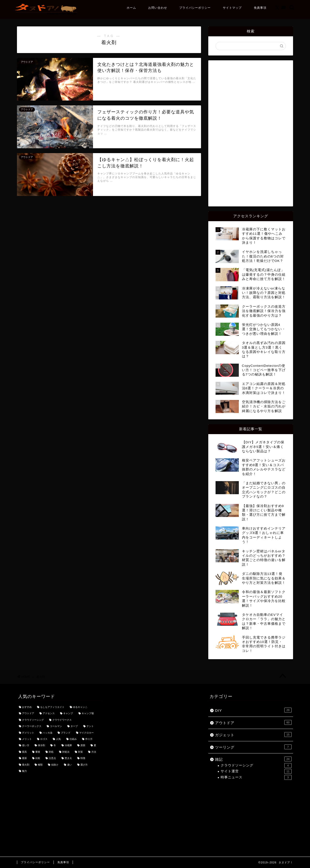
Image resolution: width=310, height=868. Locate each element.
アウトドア (253, 722)
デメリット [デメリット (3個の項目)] (28, 733)
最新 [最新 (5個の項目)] (24, 758)
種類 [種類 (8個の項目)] (40, 765)
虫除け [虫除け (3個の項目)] (55, 765)
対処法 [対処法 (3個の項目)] (66, 752)
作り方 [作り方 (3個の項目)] (89, 739)
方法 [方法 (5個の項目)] (94, 752)
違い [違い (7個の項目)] (70, 765)
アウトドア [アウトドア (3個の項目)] (28, 714)
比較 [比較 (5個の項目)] (38, 758)
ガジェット (253, 735)
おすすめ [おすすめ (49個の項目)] (27, 707)
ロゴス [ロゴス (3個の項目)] (44, 739)
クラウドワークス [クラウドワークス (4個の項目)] (62, 720)
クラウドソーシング (256, 766)
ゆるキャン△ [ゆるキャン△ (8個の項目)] (80, 707)
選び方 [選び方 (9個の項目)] (84, 765)
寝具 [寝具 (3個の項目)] (24, 752)
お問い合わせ (158, 8)
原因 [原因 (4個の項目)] (83, 746)
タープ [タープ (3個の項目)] (74, 726)
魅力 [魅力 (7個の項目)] (24, 771)
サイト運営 (256, 771)
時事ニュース (256, 777)
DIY (253, 710)
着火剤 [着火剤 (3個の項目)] (26, 765)
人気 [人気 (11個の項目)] (58, 739)
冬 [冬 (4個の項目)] (55, 746)
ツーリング (253, 747)
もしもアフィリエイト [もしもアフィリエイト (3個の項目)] (52, 707)
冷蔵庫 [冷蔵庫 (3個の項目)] (68, 746)
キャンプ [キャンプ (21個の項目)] (68, 714)
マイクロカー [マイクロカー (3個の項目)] (86, 733)
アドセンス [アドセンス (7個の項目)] (49, 714)
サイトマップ (232, 8)
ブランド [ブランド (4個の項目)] (66, 733)
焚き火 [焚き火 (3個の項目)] (68, 758)
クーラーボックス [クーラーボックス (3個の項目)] (32, 726)
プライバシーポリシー (195, 8)
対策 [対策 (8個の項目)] (80, 752)
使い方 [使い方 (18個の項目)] (26, 746)
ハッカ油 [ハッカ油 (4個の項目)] (47, 733)
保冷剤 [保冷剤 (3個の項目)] (41, 746)
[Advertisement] (251, 133)
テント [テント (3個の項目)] (90, 726)
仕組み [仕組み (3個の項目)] (73, 739)
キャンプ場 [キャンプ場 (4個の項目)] (88, 714)
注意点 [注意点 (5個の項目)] (52, 758)
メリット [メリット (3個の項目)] (27, 739)
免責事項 (260, 8)
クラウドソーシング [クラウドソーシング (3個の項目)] (33, 720)
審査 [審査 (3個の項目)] (38, 752)
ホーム (131, 8)
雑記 (253, 759)
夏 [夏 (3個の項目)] (95, 746)
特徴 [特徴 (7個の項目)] (83, 758)
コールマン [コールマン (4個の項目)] (56, 726)
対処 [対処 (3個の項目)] (51, 752)
